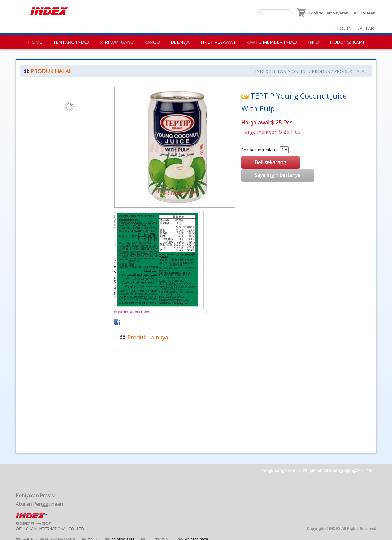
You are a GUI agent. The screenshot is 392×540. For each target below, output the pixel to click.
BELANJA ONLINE (290, 71)
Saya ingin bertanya (278, 175)
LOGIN (344, 28)
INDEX (262, 71)
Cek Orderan (363, 13)
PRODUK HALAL (351, 71)
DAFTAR (365, 28)
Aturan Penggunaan (39, 504)
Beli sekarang (270, 162)
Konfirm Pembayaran (329, 13)
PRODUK (321, 71)
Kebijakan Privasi (35, 496)
